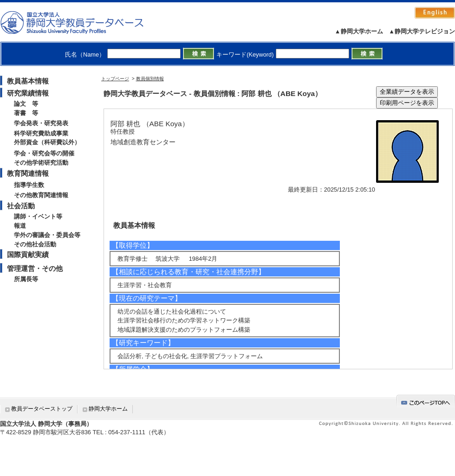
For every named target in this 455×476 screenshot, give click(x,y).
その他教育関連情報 (41, 195)
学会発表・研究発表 (41, 123)
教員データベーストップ (42, 409)
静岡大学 (81, 22)
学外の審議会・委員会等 (47, 235)
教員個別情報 (150, 79)
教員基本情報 (28, 81)
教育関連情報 (28, 173)
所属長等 (26, 279)
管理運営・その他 (35, 268)
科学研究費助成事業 (41, 133)
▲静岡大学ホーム (359, 31)
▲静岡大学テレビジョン (422, 31)
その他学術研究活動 (41, 163)
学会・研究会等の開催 (44, 153)
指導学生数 (29, 185)
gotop (426, 401)
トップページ (115, 79)
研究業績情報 (28, 93)
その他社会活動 (35, 244)
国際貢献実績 (28, 254)
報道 (20, 226)
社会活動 (21, 206)
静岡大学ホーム (108, 409)
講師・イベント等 (38, 216)
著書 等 (26, 113)
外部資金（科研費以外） (47, 142)
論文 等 (26, 104)
